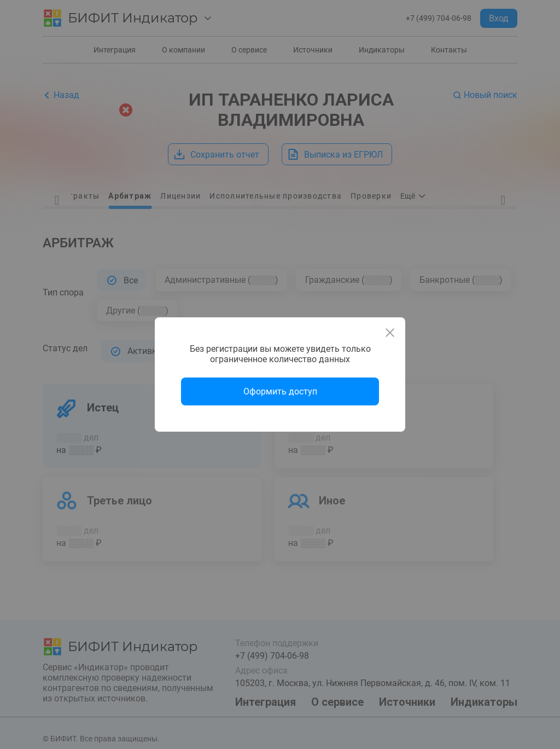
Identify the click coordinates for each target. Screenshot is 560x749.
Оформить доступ (280, 391)
